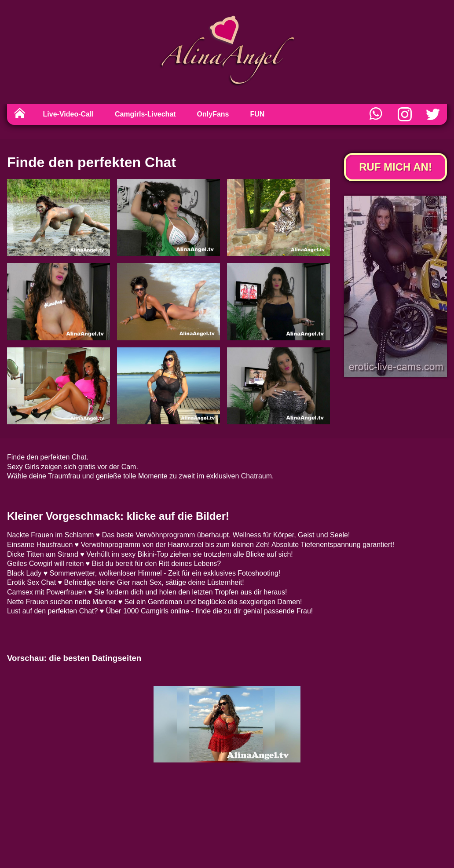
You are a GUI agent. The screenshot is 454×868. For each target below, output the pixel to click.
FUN (258, 114)
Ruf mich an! (395, 167)
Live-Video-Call (68, 114)
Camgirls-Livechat (145, 114)
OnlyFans (213, 114)
